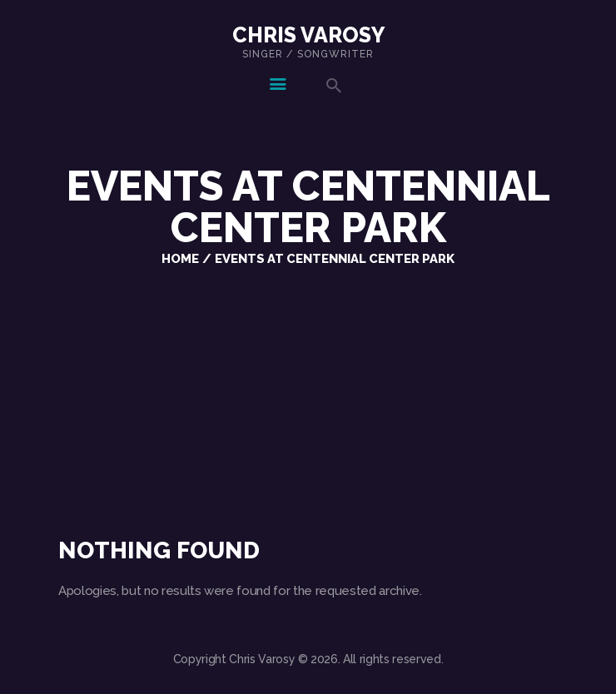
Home (180, 258)
